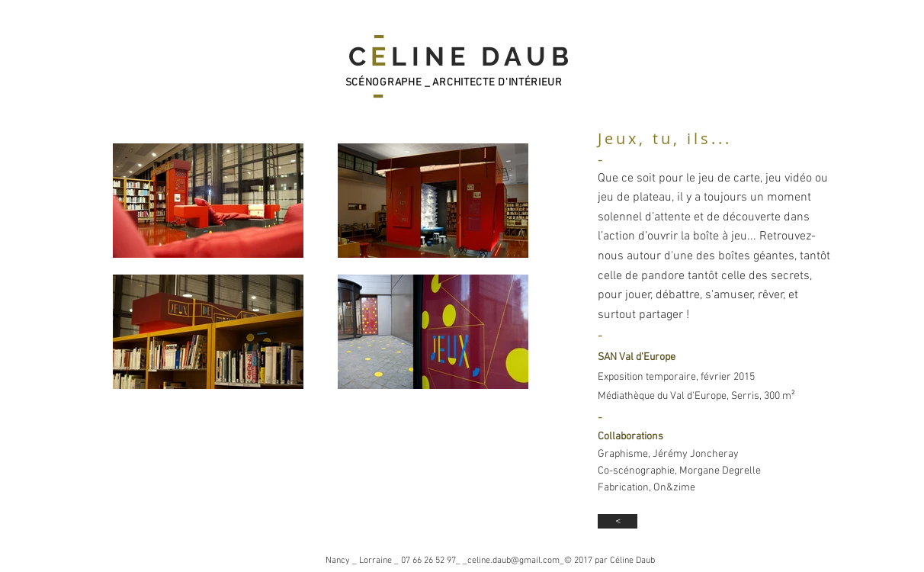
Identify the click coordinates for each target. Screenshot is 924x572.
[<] (618, 521)
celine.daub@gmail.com (513, 561)
